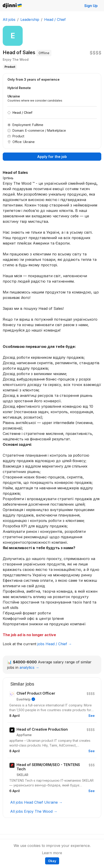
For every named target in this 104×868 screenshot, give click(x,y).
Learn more (52, 853)
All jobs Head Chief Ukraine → (36, 802)
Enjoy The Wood (16, 59)
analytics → (29, 667)
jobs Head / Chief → (55, 644)
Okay (52, 861)
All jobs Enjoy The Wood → (34, 811)
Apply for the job (52, 157)
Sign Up (91, 6)
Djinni (12, 6)
